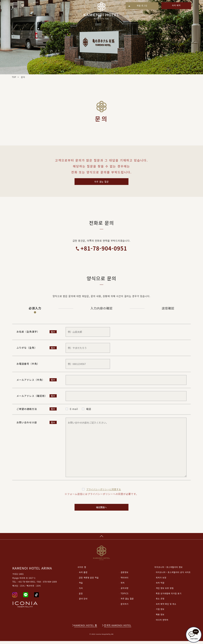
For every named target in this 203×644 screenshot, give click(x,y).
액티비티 (125, 580)
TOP (14, 77)
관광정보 (125, 575)
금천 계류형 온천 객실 (89, 580)
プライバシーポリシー (104, 490)
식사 (81, 591)
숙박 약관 (160, 586)
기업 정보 (160, 612)
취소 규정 (160, 602)
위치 (123, 586)
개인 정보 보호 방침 (165, 591)
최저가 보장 (161, 580)
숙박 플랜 (83, 575)
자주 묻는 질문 (101, 182)
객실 (81, 586)
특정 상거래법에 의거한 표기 (169, 596)
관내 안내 (83, 602)
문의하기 (125, 607)
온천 (81, 596)
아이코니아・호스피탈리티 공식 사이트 (173, 575)
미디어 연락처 (162, 623)
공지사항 (125, 591)
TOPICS (125, 596)
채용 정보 (160, 617)
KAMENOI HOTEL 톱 (86, 628)
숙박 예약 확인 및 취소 (166, 607)
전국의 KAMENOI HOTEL (118, 628)
